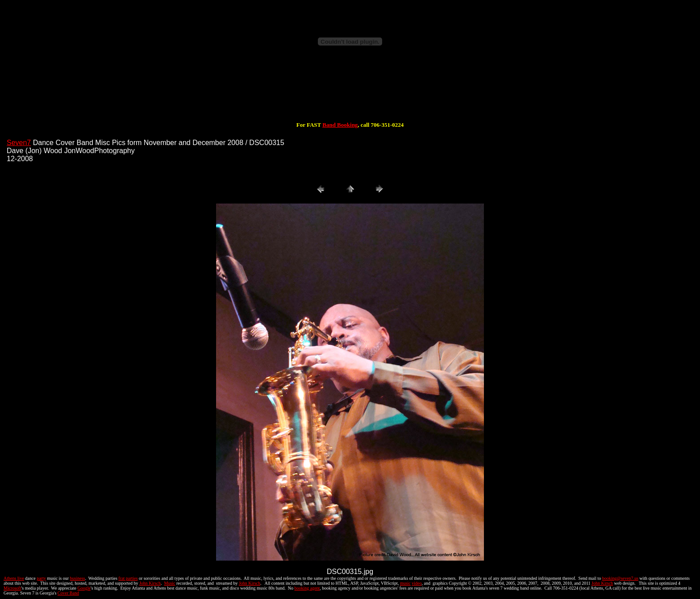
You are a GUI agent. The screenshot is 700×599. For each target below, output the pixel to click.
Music (170, 583)
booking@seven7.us (620, 578)
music (405, 583)
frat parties (128, 578)
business (78, 578)
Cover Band (68, 593)
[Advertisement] (350, 93)
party (41, 578)
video (417, 583)
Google (84, 588)
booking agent (307, 588)
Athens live (14, 578)
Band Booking (340, 125)
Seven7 (19, 143)
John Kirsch (150, 583)
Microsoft (12, 588)
